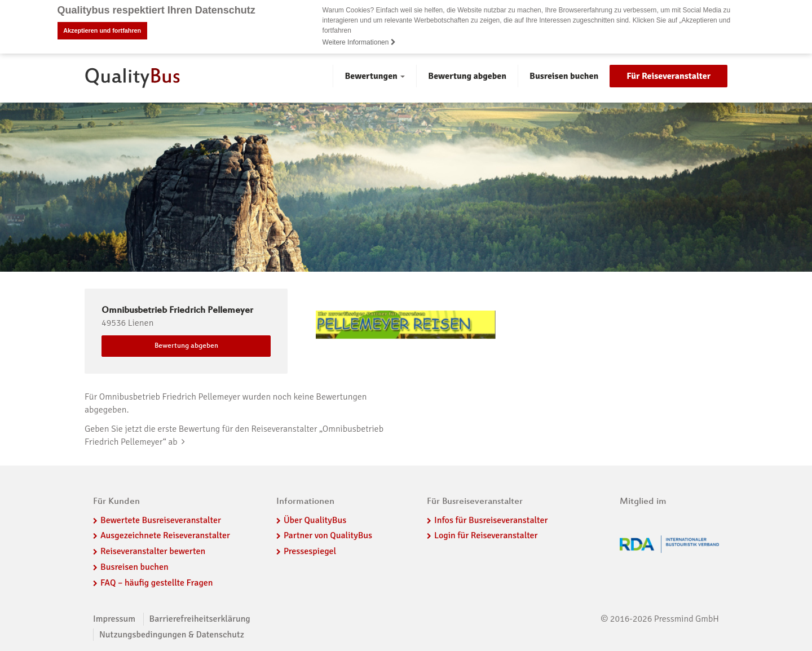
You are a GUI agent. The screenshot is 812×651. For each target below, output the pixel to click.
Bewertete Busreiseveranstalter (161, 520)
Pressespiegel (310, 551)
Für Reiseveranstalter (668, 76)
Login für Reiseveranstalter (486, 535)
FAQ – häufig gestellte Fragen (157, 583)
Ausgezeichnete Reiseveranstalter (165, 535)
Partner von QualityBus (328, 535)
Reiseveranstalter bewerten (153, 551)
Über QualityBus (315, 520)
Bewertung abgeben (467, 76)
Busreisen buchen (564, 76)
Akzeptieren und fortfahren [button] (102, 30)
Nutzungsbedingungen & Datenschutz (172, 635)
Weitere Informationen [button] (359, 42)
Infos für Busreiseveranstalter (491, 520)
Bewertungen (375, 76)
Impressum (114, 619)
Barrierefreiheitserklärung (200, 619)
